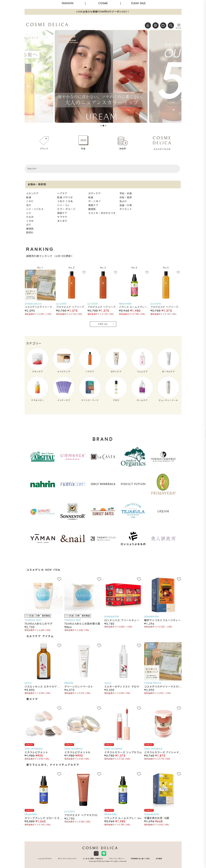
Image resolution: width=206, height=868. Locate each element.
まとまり (62, 221)
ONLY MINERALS (34, 749)
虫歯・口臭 (126, 205)
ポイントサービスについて (67, 859)
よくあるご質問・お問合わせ (93, 859)
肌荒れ (30, 233)
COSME (103, 3)
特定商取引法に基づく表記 (140, 859)
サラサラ (62, 217)
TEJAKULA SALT (33, 620)
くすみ (30, 221)
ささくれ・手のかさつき (102, 213)
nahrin (28, 683)
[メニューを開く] (179, 25)
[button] (171, 25)
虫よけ (123, 201)
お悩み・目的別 (37, 184)
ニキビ (30, 201)
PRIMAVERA (125, 304)
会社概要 (159, 859)
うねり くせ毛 (65, 201)
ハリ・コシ (63, 205)
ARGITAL (69, 683)
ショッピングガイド (45, 859)
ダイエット (126, 209)
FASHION (68, 3)
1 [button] (101, 126)
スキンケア (32, 194)
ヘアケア (62, 194)
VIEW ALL (103, 324)
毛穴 (29, 205)
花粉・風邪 (126, 198)
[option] (103, 76)
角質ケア (93, 205)
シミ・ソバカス (35, 209)
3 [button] (106, 126)
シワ (29, 213)
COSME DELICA (33, 304)
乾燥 (29, 198)
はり (29, 225)
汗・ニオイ (95, 201)
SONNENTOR (112, 617)
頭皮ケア (62, 213)
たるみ (30, 217)
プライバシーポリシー (117, 859)
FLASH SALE (138, 3)
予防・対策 (126, 194)
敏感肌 (30, 229)
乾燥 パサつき (65, 198)
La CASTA (61, 304)
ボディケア (94, 194)
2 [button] (103, 126)
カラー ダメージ (66, 209)
